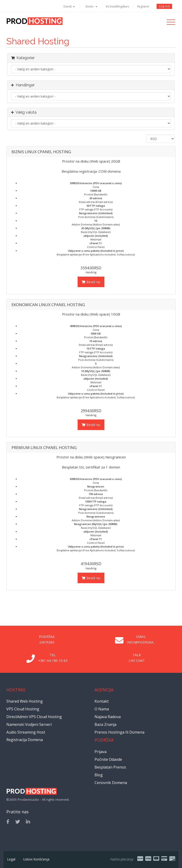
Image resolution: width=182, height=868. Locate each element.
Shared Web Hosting (25, 701)
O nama (102, 709)
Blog (99, 775)
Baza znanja (105, 724)
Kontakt (102, 701)
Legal (11, 859)
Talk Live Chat (137, 658)
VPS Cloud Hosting (23, 709)
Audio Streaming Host (26, 732)
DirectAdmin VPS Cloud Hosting (34, 717)
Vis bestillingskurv (117, 6)
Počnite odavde (108, 759)
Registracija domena (25, 740)
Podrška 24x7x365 (47, 639)
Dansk (69, 6)
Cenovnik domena (111, 783)
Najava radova (108, 717)
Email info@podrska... (141, 639)
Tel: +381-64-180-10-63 (53, 658)
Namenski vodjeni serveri (29, 724)
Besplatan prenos (110, 767)
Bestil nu (91, 282)
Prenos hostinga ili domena (119, 732)
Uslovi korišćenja (36, 859)
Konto (91, 6)
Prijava (101, 752)
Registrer (143, 6)
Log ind (164, 6)
